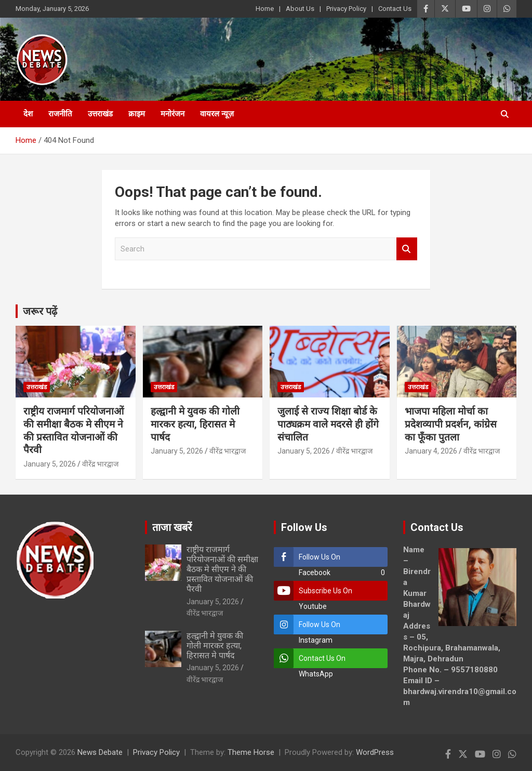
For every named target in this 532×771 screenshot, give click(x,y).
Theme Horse (251, 752)
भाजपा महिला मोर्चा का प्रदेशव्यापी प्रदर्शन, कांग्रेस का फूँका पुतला (451, 424)
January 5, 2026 (50, 464)
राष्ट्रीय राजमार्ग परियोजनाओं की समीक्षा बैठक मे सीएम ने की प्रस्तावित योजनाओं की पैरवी (74, 430)
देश (28, 114)
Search (407, 249)
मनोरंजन (172, 114)
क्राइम (137, 114)
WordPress (375, 752)
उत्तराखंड (100, 114)
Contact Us (395, 9)
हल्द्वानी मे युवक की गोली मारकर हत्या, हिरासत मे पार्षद (195, 424)
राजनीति (60, 114)
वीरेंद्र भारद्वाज (100, 464)
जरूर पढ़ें (40, 311)
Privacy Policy (346, 9)
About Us (300, 9)
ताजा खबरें (172, 527)
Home (265, 9)
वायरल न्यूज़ (217, 114)
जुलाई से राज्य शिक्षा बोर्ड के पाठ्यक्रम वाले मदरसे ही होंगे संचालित (328, 424)
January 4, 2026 (431, 451)
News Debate (100, 752)
